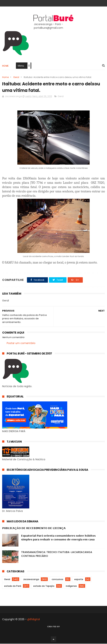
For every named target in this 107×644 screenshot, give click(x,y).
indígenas (71, 586)
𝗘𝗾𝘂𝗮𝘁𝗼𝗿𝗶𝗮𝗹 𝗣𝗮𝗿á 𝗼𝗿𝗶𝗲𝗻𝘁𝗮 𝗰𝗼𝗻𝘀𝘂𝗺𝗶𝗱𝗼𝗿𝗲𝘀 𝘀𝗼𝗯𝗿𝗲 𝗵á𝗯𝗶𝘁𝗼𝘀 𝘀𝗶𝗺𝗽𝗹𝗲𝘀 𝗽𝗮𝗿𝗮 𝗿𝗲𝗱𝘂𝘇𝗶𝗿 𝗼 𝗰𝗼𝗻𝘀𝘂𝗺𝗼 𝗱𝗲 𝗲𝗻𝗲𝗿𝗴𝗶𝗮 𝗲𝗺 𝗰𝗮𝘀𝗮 (58, 538)
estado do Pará (13, 586)
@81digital (34, 620)
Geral (16, 77)
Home (5, 66)
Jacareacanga (31, 580)
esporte (79, 580)
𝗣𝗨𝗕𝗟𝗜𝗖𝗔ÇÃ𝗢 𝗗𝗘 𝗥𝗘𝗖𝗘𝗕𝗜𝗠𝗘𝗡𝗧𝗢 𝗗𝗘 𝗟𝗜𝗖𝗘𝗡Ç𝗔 (34, 528)
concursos (57, 580)
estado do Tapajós (44, 586)
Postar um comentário (21, 343)
